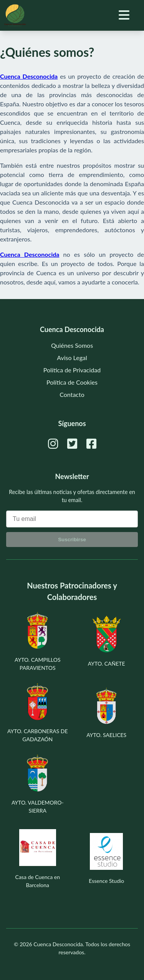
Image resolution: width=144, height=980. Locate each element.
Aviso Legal (72, 358)
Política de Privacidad (72, 370)
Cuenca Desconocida (58, 944)
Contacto (72, 394)
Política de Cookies (72, 382)
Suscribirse (72, 540)
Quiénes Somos (72, 345)
